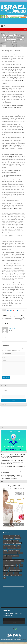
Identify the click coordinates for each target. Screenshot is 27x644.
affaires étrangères (14, 68)
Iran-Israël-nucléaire (15, 556)
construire (15, 194)
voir (13, 161)
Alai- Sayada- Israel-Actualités (14, 536)
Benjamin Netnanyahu (7, 541)
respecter (19, 72)
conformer (13, 208)
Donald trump (18, 543)
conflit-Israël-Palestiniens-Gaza (9, 543)
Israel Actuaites (14, 563)
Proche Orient (10, 573)
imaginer (19, 142)
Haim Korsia (17, 551)
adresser (7, 144)
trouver (10, 272)
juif (18, 565)
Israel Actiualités (6, 563)
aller (20, 277)
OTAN (13, 71)
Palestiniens (6, 570)
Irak (4, 270)
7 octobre (5, 536)
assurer (4, 76)
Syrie (16, 77)
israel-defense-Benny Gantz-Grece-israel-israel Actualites (13, 561)
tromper (11, 156)
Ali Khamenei (18, 538)
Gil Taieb (5, 551)
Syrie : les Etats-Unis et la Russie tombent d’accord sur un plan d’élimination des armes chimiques (12, 107)
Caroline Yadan (16, 541)
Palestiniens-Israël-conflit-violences (16, 570)
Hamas (5, 553)
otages (17, 568)
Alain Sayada (12, 328)
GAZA (5, 548)
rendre (12, 218)
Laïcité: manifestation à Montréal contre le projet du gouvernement (7, 318)
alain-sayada (6, 538)
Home (2, 46)
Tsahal (15, 575)
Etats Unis (14, 546)
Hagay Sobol (11, 551)
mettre (22, 80)
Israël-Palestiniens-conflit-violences (10, 565)
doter (11, 145)
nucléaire (19, 145)
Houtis (5, 556)
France (19, 546)
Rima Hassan (6, 575)
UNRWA (20, 575)
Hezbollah (20, 553)
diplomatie (5, 223)
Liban (8, 568)
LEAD (21, 565)
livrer (5, 216)
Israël (6, 297)
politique (16, 80)
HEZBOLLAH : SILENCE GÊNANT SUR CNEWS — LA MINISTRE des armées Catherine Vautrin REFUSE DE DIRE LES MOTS (13, 456)
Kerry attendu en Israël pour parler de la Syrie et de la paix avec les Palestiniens (20, 318)
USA (4, 578)
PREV (5, 573)
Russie (4, 202)
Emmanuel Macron (7, 546)
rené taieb (16, 573)
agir (15, 224)
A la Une (5, 46)
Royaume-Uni (6, 66)
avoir (21, 159)
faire (13, 155)
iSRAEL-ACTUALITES (8, 558)
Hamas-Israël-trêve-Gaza (12, 553)
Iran (7, 128)
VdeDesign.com (24, 640)
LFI (4, 568)
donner (21, 79)
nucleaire (12, 568)
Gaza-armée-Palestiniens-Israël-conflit (14, 548)
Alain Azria (12, 538)
